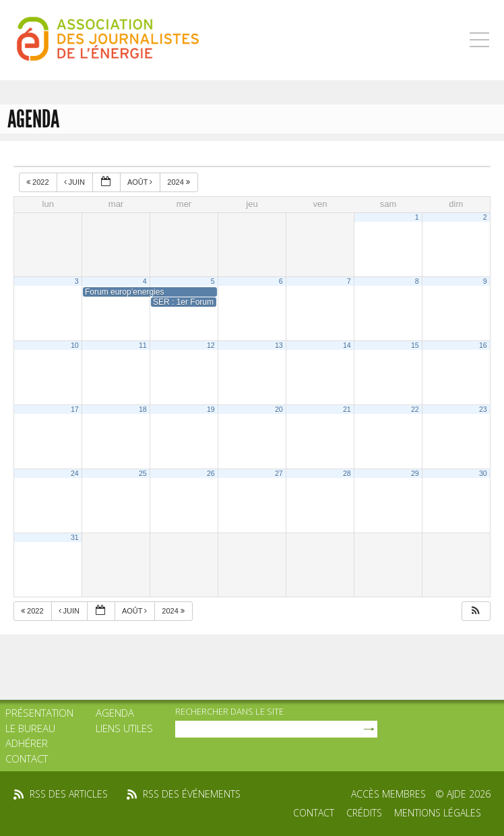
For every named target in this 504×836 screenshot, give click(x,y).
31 (75, 537)
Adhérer (27, 743)
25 (143, 473)
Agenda (115, 713)
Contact (27, 758)
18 (143, 409)
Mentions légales (438, 813)
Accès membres (388, 794)
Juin (76, 182)
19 (211, 409)
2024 (180, 182)
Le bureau (30, 728)
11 (143, 345)
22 (415, 409)
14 (347, 345)
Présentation (39, 713)
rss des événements (192, 794)
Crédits (364, 813)
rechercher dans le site (229, 711)
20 (279, 409)
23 (483, 409)
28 (347, 473)
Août (141, 182)
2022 (39, 182)
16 (483, 345)
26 (211, 473)
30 (483, 473)
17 (75, 409)
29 (415, 473)
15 (415, 345)
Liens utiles (124, 728)
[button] (476, 611)
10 (75, 345)
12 (211, 345)
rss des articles (69, 794)
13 (279, 345)
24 (75, 473)
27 (279, 473)
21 (347, 409)
